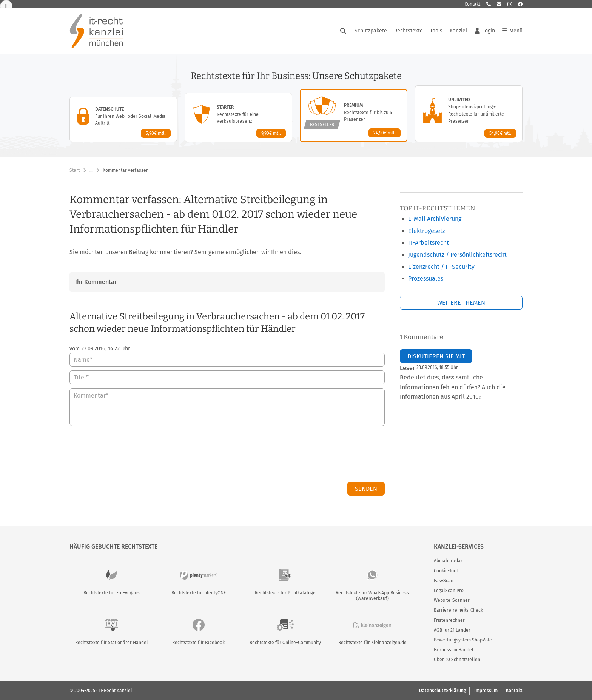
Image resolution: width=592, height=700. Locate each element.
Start (75, 170)
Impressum (486, 691)
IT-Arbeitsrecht (429, 243)
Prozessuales (426, 278)
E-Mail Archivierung (435, 219)
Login (485, 31)
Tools (436, 31)
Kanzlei (458, 31)
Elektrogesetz (427, 231)
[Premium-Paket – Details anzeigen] (354, 116)
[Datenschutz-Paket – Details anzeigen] (123, 119)
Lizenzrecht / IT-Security (441, 267)
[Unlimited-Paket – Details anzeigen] (469, 114)
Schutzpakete (371, 31)
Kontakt (472, 4)
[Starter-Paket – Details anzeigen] (238, 117)
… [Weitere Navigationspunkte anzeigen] (91, 170)
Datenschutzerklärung (442, 691)
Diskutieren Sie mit (436, 356)
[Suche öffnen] (343, 31)
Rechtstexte (409, 31)
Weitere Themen (461, 303)
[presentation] (327, 456)
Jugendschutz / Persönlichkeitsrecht (457, 255)
